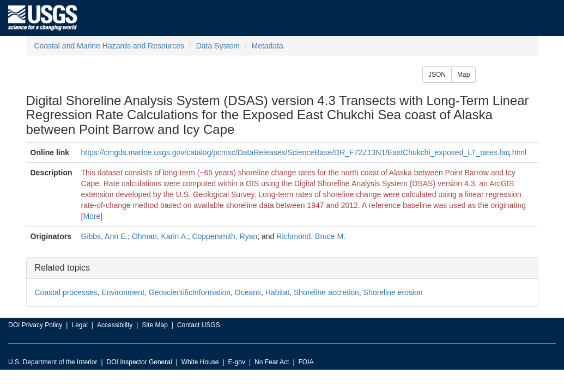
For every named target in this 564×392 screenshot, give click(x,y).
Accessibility (115, 325)
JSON (437, 75)
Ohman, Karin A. (160, 236)
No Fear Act (272, 362)
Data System (218, 46)
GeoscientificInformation (190, 292)
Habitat (277, 292)
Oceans (248, 292)
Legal (79, 325)
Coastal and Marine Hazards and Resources (109, 46)
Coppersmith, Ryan (225, 236)
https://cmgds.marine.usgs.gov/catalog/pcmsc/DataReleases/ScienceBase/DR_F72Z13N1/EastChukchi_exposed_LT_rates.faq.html (304, 152)
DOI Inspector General (140, 362)
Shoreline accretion (326, 292)
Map (463, 75)
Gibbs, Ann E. (105, 236)
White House (200, 362)
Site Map (154, 325)
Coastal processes (66, 292)
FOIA (306, 362)
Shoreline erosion (393, 292)
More (92, 216)
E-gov (237, 362)
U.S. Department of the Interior (53, 362)
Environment (123, 292)
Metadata (267, 46)
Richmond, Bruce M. (311, 236)
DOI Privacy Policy (35, 325)
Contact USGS (199, 325)
